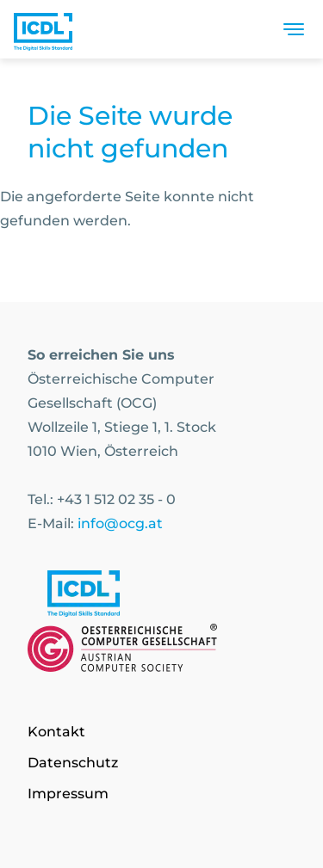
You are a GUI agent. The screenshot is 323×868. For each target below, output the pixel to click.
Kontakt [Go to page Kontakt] (56, 732)
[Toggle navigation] (294, 29)
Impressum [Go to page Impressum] (68, 794)
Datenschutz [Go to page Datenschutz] (73, 763)
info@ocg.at (120, 523)
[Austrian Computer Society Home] (43, 29)
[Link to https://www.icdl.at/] (161, 597)
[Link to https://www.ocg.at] (161, 651)
